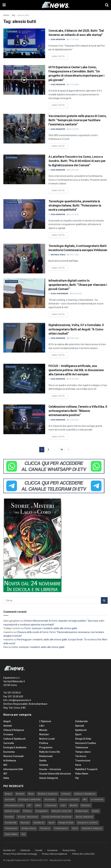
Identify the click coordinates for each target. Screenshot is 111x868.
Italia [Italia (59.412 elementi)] (38, 805)
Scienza (44, 765)
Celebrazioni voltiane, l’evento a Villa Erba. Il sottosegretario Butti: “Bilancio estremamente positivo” (78, 411)
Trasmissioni (83, 761)
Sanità (10, 117)
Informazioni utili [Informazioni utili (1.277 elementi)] (14, 805)
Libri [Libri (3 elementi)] (63, 805)
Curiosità (9, 743)
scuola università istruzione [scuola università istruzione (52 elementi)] (57, 817)
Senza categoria (49, 778)
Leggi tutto (60, 56)
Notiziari (44, 734)
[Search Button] (107, 5)
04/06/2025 (73, 338)
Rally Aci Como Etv (50, 752)
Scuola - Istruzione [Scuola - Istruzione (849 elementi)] (28, 817)
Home (6, 15)
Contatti (39, 850)
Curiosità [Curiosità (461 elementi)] (10, 800)
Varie (78, 765)
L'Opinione (45, 721)
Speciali (80, 726)
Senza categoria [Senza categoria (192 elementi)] (84, 817)
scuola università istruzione (55, 774)
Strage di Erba (83, 739)
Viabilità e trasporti (86, 769)
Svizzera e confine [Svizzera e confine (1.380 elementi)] (88, 823)
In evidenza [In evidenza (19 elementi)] (97, 800)
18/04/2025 (73, 379)
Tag (13, 15)
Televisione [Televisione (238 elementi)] (11, 828)
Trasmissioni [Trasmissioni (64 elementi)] (61, 828)
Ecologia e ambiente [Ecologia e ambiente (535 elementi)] (30, 800)
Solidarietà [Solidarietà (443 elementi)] (11, 823)
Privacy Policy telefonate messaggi (20, 854)
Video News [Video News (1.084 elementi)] (11, 834)
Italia (6, 778)
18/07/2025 (73, 255)
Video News (82, 774)
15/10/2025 (73, 85)
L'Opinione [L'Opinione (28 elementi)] (51, 805)
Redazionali (46, 756)
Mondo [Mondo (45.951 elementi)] (74, 805)
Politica (11, 326)
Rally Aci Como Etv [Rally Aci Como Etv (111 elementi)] (62, 811)
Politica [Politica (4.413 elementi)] (27, 811)
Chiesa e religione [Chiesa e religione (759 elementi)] (48, 794)
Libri (42, 726)
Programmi (46, 747)
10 (61, 450)
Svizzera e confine (85, 743)
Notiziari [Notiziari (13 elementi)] (86, 805)
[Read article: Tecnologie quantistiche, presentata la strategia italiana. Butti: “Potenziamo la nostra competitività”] (24, 214)
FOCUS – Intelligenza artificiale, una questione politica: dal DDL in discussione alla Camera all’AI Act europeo (76, 370)
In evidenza (10, 761)
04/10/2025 (73, 129)
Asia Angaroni (58, 39)
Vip (77, 778)
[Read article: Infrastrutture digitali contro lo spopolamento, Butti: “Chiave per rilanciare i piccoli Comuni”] (24, 293)
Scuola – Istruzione (50, 769)
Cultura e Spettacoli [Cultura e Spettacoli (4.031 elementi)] (85, 794)
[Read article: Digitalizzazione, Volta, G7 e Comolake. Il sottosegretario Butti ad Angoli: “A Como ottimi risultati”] (24, 338)
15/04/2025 (73, 420)
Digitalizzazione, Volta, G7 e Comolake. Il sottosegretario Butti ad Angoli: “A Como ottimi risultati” (76, 329)
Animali (8, 726)
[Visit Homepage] (55, 5)
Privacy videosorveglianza (54, 854)
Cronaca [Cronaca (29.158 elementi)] (66, 794)
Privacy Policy (69, 850)
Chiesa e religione (14, 730)
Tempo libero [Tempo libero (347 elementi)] (29, 828)
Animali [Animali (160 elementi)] (20, 794)
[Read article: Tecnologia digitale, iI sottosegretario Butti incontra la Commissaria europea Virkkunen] (24, 259)
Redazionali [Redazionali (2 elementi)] (82, 811)
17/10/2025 (73, 39)
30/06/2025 (76, 294)
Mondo (43, 730)
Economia (12, 32)
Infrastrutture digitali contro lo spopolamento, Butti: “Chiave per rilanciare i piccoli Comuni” (78, 285)
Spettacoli (81, 730)
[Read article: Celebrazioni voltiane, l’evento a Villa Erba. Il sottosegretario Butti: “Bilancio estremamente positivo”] (24, 419)
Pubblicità (25, 850)
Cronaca (11, 247)
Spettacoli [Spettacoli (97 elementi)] (39, 823)
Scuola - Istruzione (17, 68)
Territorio (81, 756)
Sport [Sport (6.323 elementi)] (51, 823)
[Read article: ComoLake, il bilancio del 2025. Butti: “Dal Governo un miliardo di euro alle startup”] (24, 43)
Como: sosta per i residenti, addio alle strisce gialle (51, 628)
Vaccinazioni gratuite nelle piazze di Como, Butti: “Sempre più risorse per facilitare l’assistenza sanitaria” (78, 120)
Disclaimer (52, 850)
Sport (78, 734)
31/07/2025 (73, 214)
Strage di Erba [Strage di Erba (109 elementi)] (66, 823)
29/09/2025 (73, 170)
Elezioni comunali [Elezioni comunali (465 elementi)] (69, 800)
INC (5, 765)
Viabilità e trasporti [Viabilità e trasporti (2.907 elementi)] (92, 828)
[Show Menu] (4, 5)
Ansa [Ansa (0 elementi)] (31, 794)
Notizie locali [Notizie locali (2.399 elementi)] (12, 811)
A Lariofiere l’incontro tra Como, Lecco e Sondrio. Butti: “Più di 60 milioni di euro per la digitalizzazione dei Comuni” (77, 161)
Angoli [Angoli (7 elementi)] (8, 794)
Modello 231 (9, 850)
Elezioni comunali (13, 756)
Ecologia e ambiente (15, 747)
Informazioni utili (13, 769)
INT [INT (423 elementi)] (29, 805)
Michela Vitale (58, 255)
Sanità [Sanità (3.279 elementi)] (96, 811)
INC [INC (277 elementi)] (85, 800)
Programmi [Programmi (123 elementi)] (42, 811)
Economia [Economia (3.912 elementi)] (50, 800)
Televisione (82, 747)
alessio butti (23, 15)
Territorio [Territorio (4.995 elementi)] (45, 828)
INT (5, 774)
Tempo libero (83, 752)
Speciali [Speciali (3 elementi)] (25, 823)
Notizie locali (47, 739)
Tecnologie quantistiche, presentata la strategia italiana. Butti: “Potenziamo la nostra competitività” (75, 205)
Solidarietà (81, 721)
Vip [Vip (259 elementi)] (23, 834)
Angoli (7, 721)
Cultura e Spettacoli (18, 408)
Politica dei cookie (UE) (83, 854)
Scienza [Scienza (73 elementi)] (9, 817)
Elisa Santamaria (60, 294)
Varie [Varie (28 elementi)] (75, 828)
